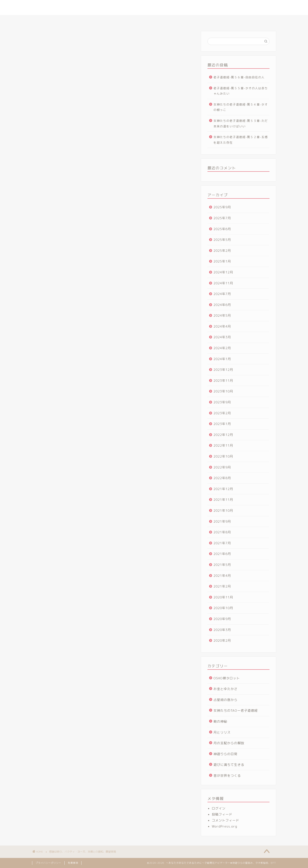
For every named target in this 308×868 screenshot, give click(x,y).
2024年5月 (222, 315)
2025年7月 (222, 218)
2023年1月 (222, 424)
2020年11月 (223, 597)
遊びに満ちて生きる (229, 765)
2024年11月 (223, 283)
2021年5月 (222, 565)
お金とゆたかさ (225, 689)
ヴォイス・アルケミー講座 (209, 20)
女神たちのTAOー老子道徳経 (236, 711)
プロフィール (88, 20)
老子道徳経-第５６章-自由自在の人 (239, 77)
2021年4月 (222, 576)
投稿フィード (222, 814)
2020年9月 (222, 619)
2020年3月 (222, 630)
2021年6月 (222, 554)
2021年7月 (222, 543)
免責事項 (73, 863)
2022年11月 (223, 445)
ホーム (65, 20)
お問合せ (242, 20)
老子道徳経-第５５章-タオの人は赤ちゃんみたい (241, 91)
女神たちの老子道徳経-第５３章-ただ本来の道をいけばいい (241, 123)
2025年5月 (222, 240)
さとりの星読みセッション (124, 20)
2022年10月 (223, 456)
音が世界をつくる (227, 776)
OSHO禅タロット (227, 678)
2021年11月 (223, 500)
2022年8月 (222, 478)
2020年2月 (222, 641)
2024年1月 (222, 359)
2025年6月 (222, 229)
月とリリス (222, 732)
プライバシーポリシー (48, 863)
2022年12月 (223, 435)
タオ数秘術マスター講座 (166, 20)
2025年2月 (222, 251)
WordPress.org (224, 826)
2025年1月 (222, 261)
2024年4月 (222, 326)
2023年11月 (223, 381)
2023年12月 (223, 370)
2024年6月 (222, 305)
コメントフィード (225, 820)
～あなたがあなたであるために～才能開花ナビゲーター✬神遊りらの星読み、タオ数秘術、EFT (154, 7)
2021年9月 (222, 521)
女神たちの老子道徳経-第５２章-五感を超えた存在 (241, 140)
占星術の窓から (225, 700)
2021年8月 (222, 532)
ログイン (219, 808)
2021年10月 (223, 511)
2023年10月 (223, 391)
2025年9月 (222, 207)
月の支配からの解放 (229, 743)
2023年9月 (222, 402)
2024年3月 (222, 337)
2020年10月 (223, 608)
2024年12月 (223, 272)
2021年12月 (223, 489)
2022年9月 (222, 467)
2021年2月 (222, 586)
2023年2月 (222, 413)
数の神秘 (220, 721)
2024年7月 (222, 294)
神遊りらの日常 (225, 754)
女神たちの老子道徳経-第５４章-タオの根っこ (241, 107)
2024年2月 (222, 348)
